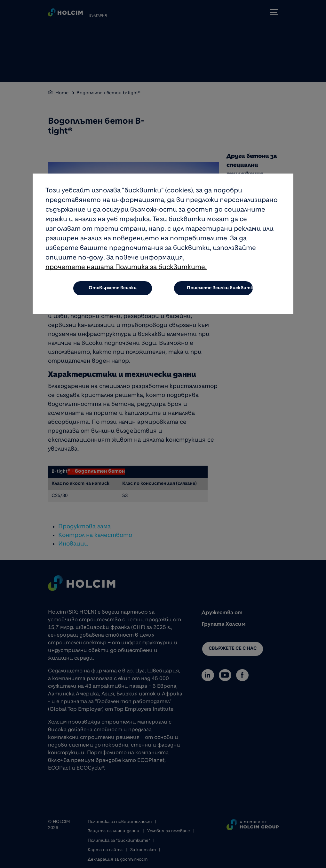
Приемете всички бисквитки (220, 289)
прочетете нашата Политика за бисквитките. (126, 268)
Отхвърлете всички (113, 289)
